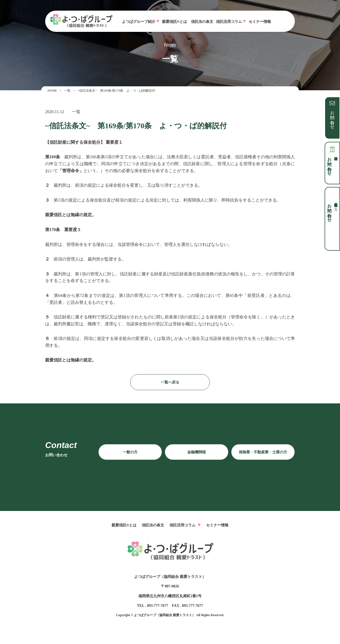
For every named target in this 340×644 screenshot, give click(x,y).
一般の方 (130, 452)
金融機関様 (197, 452)
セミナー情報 (260, 22)
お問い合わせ (332, 117)
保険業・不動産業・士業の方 (263, 452)
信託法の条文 (202, 22)
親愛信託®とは (175, 22)
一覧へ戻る (170, 382)
